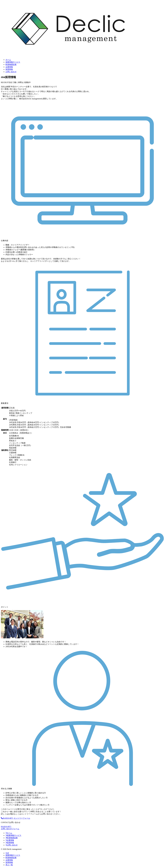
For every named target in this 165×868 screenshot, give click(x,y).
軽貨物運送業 (11, 64)
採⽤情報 (9, 69)
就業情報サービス (13, 62)
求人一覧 (9, 865)
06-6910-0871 (7, 818)
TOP (7, 853)
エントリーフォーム (22, 818)
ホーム (8, 60)
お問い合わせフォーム (10, 829)
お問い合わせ (11, 72)
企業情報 (9, 67)
